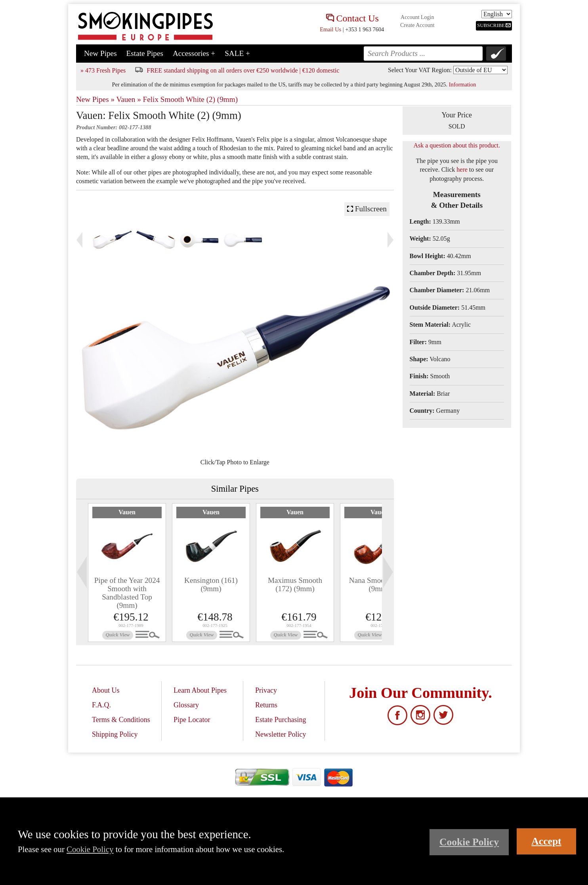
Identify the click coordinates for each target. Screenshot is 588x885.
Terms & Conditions (121, 720)
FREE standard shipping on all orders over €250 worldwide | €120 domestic (243, 70)
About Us (106, 690)
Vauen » (128, 99)
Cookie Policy (90, 849)
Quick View (118, 635)
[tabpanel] (127, 573)
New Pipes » (95, 99)
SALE (237, 53)
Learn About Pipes (200, 690)
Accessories (194, 53)
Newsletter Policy (281, 734)
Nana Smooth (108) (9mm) (379, 584)
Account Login (417, 17)
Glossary (186, 705)
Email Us (330, 29)
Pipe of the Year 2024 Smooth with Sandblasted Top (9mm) (127, 593)
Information (463, 84)
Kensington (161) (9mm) (211, 584)
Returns (266, 705)
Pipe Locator (192, 720)
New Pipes (100, 53)
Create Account (417, 25)
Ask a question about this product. (457, 145)
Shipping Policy (115, 734)
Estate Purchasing (281, 720)
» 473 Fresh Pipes (103, 70)
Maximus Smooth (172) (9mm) (295, 584)
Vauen (127, 512)
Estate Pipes (145, 53)
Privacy (266, 690)
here (462, 170)
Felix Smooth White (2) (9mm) (190, 99)
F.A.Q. (101, 705)
